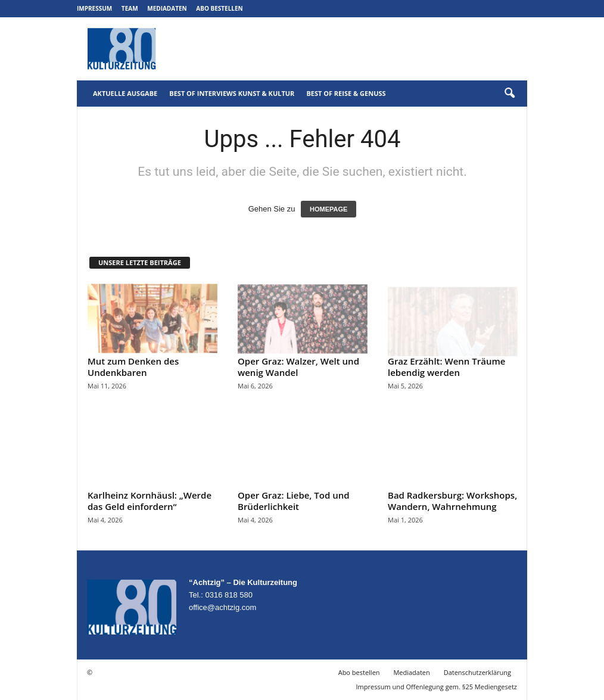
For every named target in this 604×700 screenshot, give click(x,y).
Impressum (94, 8)
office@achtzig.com (222, 607)
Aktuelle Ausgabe (125, 93)
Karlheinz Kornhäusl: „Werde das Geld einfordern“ (150, 501)
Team (130, 8)
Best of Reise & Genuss (346, 93)
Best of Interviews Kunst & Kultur (232, 93)
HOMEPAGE (329, 209)
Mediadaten (167, 8)
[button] (509, 94)
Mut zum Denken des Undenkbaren (133, 367)
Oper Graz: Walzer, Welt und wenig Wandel (298, 367)
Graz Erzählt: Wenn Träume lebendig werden (446, 367)
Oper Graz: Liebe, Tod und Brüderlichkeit (294, 501)
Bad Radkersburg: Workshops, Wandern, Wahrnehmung (452, 501)
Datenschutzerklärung (477, 672)
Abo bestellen (219, 8)
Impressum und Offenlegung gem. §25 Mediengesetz (437, 687)
